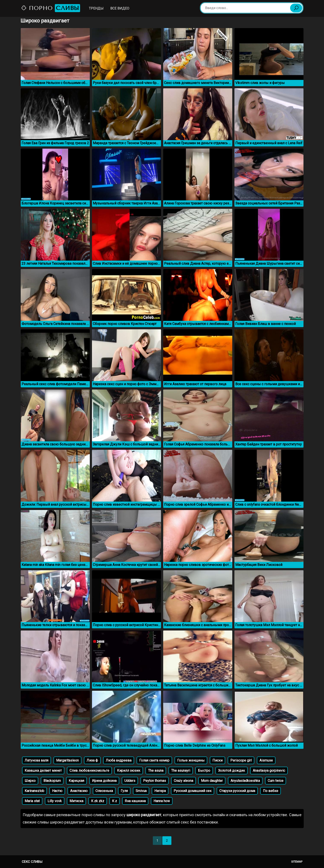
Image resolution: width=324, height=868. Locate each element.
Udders (130, 781)
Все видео (120, 8)
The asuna (156, 771)
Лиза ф (92, 760)
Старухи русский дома (237, 791)
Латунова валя (36, 760)
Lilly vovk (55, 801)
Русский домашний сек (193, 791)
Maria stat (32, 801)
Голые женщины (191, 760)
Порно (51, 8)
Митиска (76, 801)
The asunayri (181, 771)
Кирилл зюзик (129, 771)
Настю (57, 791)
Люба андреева (119, 760)
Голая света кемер (154, 760)
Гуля (124, 791)
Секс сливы (32, 862)
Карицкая (76, 781)
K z (115, 801)
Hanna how (162, 801)
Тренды (96, 8)
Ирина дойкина (104, 781)
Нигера (160, 791)
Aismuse (266, 760)
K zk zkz (98, 801)
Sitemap (297, 862)
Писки (217, 760)
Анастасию (79, 791)
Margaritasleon (67, 760)
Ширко (30, 781)
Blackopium (52, 781)
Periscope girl (241, 760)
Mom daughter (212, 781)
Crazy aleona (183, 781)
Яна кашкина (135, 801)
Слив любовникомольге (89, 771)
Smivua (141, 791)
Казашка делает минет (43, 771)
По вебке (271, 791)
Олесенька (104, 791)
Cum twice (276, 781)
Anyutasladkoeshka (245, 781)
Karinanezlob (34, 791)
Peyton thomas (155, 781)
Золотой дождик (232, 771)
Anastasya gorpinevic (269, 771)
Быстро (204, 771)
